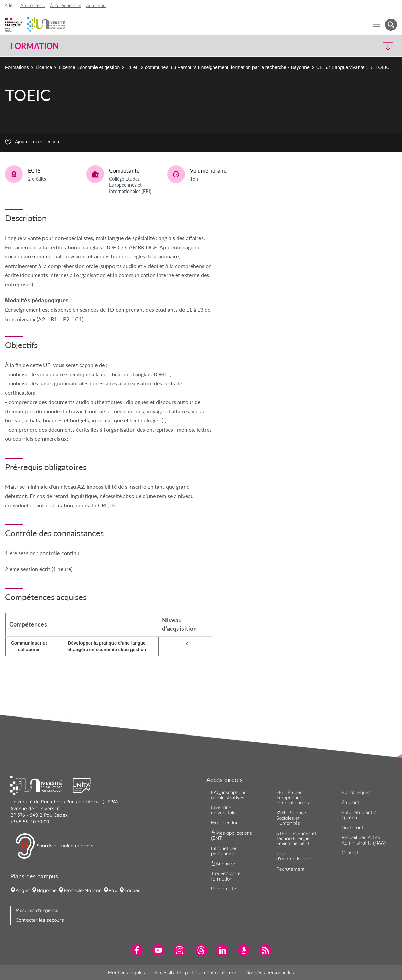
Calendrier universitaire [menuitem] (224, 810)
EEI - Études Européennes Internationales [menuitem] (293, 797)
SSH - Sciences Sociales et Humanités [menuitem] (292, 818)
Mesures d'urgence (37, 910)
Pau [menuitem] (113, 890)
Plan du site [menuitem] (224, 889)
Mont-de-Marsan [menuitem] (83, 890)
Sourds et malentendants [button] (54, 846)
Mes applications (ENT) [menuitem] (232, 836)
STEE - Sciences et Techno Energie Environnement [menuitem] (296, 839)
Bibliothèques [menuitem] (356, 792)
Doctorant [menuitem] (352, 828)
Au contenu (33, 5)
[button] (349, 46)
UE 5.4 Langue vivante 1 (342, 67)
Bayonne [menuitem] (47, 890)
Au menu (96, 5)
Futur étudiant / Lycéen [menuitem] (359, 815)
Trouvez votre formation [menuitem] (226, 876)
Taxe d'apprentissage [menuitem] (294, 856)
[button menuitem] (391, 25)
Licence (44, 67)
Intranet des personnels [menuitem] (224, 851)
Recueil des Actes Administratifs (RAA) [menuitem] (364, 840)
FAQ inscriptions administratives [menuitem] (229, 795)
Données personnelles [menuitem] (270, 973)
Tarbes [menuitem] (132, 890)
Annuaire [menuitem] (223, 864)
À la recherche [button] (66, 5)
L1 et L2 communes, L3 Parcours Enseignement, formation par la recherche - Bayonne (218, 67)
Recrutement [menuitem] (291, 869)
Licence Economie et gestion (89, 67)
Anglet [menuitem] (23, 890)
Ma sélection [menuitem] (225, 823)
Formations (17, 67)
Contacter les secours (40, 920)
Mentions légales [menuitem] (127, 973)
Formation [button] (34, 46)
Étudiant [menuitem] (351, 802)
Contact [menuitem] (350, 853)
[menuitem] (137, 950)
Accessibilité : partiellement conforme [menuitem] (195, 973)
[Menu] (377, 25)
